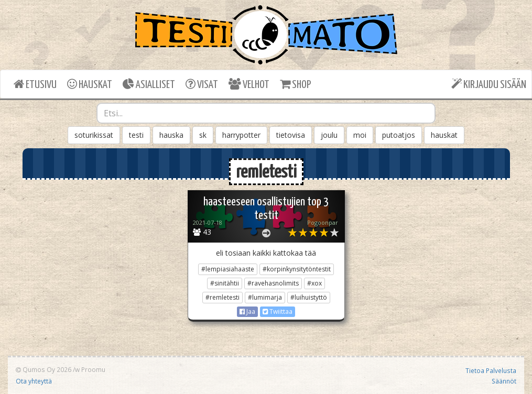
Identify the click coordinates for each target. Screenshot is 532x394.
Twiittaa (278, 311)
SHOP (295, 84)
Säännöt (504, 381)
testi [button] (136, 135)
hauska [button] (171, 135)
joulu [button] (329, 135)
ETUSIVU (35, 84)
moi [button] (360, 135)
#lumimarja (265, 297)
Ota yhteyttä (34, 381)
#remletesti (222, 297)
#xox (314, 283)
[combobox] (266, 113)
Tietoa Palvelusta (491, 370)
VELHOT (249, 84)
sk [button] (203, 135)
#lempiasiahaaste (228, 269)
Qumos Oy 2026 (44, 369)
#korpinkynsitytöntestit (297, 269)
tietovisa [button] (291, 135)
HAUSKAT (90, 84)
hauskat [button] (444, 135)
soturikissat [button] (94, 135)
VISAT (202, 84)
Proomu (93, 369)
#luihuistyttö (309, 297)
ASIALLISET (149, 84)
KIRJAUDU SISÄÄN (489, 84)
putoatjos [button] (399, 135)
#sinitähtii (225, 283)
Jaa (247, 311)
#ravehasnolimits (273, 283)
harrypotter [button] (241, 135)
